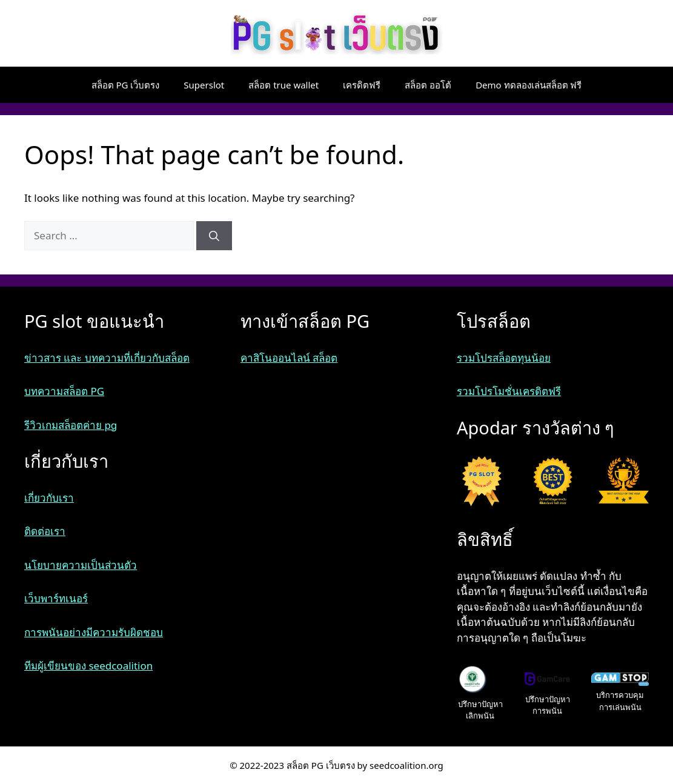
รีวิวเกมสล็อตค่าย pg (71, 425)
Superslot (204, 85)
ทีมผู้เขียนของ (56, 666)
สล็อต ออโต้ (428, 85)
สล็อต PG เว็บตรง (126, 85)
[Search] (214, 236)
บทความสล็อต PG (64, 391)
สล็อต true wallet (283, 85)
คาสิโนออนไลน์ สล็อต (289, 358)
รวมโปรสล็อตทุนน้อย (504, 358)
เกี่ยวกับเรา (49, 498)
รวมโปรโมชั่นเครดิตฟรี (509, 391)
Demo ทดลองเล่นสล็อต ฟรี (529, 85)
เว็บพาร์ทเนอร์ (56, 598)
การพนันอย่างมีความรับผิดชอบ (94, 632)
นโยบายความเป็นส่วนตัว (81, 565)
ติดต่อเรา (45, 531)
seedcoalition (121, 666)
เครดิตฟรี (362, 85)
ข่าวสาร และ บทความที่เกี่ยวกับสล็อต (107, 358)
